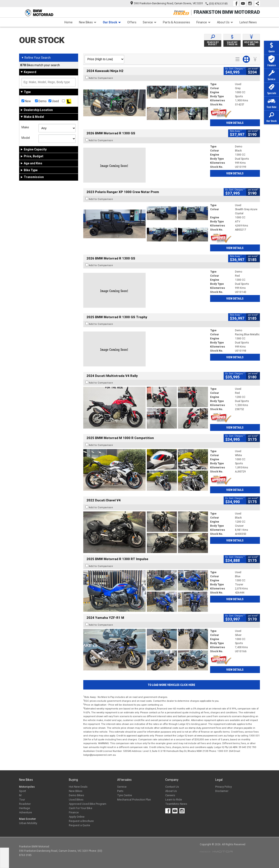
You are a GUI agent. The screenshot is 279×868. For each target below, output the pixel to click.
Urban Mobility (28, 823)
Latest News (248, 22)
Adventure (26, 812)
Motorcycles (27, 787)
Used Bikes (76, 800)
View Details (235, 123)
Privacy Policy (224, 787)
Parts (120, 791)
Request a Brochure (81, 821)
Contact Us (172, 787)
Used (54, 101)
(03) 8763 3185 (218, 4)
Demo (41, 101)
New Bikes (88, 22)
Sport (23, 791)
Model (26, 138)
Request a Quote (80, 825)
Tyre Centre (125, 795)
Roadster (25, 804)
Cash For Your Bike (81, 808)
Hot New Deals (78, 787)
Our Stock (112, 22)
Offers (132, 22)
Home (68, 22)
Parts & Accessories (176, 22)
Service (150, 22)
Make (25, 127)
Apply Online (77, 817)
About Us (225, 22)
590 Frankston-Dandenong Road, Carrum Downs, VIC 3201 (167, 3)
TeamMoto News (176, 804)
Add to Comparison (101, 78)
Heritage (25, 808)
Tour (22, 800)
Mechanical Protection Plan (134, 800)
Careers (170, 795)
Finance (203, 22)
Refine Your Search (36, 58)
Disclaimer (222, 791)
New (26, 101)
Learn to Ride (174, 800)
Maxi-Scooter (27, 819)
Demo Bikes (77, 795)
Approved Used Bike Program (88, 804)
